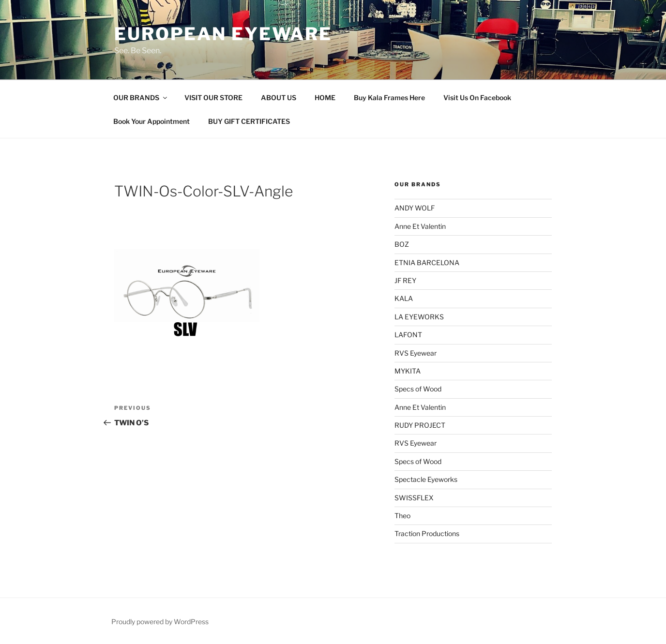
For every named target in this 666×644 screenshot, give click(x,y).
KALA (404, 298)
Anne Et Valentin (420, 226)
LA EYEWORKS (419, 317)
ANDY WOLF (415, 208)
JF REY (405, 280)
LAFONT (408, 335)
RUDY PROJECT (420, 425)
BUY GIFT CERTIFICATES (249, 121)
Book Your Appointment (151, 121)
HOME (325, 97)
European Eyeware (223, 34)
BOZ (402, 244)
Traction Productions (427, 533)
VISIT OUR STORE (213, 97)
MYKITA (408, 371)
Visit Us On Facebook (477, 97)
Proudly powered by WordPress (160, 622)
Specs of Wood (418, 389)
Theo (402, 516)
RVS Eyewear (416, 353)
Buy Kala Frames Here (389, 97)
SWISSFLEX (414, 498)
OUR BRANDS (141, 97)
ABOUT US (279, 97)
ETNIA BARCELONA (427, 262)
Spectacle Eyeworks (426, 479)
